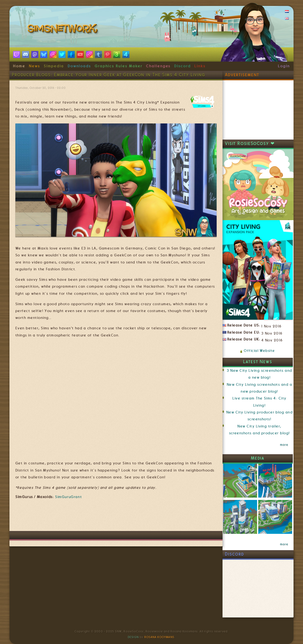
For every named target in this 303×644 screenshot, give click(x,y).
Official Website (259, 351)
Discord (183, 66)
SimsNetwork (63, 30)
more (284, 445)
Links (200, 66)
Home (19, 66)
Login (284, 66)
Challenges (158, 66)
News (34, 66)
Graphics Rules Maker (119, 66)
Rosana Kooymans (159, 637)
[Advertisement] (116, 517)
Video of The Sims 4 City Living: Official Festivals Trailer (116, 399)
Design (133, 637)
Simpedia (54, 66)
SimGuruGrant (69, 497)
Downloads (79, 66)
